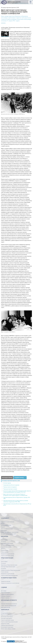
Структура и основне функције (8, 522)
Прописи (3, 527)
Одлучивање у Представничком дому (9, 565)
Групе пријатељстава (6, 607)
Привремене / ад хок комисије (8, 554)
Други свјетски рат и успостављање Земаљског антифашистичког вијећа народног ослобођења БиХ (15, 495)
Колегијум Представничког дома (8, 567)
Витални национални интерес (8, 545)
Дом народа (4, 591)
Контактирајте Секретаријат (7, 627)
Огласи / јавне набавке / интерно (8, 629)
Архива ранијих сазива (6, 525)
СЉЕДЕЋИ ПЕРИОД (20, 478)
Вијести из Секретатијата (7, 615)
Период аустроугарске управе (10, 489)
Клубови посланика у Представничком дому (11, 570)
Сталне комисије (5, 552)
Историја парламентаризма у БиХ (8, 534)
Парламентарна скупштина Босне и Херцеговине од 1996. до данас (17, 504)
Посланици (4, 568)
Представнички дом (5, 593)
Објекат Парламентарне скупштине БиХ (10, 532)
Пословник (3, 542)
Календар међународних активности (9, 604)
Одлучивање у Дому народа (7, 543)
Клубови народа (5, 550)
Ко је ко (3, 523)
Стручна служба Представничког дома (9, 575)
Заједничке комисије (6, 581)
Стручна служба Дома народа (7, 556)
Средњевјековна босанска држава (11, 485)
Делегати (3, 549)
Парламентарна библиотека (7, 625)
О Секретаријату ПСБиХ (6, 613)
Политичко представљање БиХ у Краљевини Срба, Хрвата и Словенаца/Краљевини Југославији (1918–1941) (17, 491)
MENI (31, 2)
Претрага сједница (5, 598)
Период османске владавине (10, 487)
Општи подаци (4, 540)
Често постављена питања (7, 529)
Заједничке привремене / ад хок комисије (10, 583)
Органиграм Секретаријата (7, 617)
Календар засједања (6, 596)
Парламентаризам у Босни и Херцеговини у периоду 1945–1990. (17, 498)
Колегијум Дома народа (6, 547)
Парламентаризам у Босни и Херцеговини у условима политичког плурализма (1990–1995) (16, 501)
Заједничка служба (5, 624)
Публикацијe (4, 530)
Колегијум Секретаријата (7, 618)
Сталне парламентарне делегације (9, 605)
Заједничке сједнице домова (7, 594)
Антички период (7, 483)
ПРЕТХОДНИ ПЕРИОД (7, 478)
